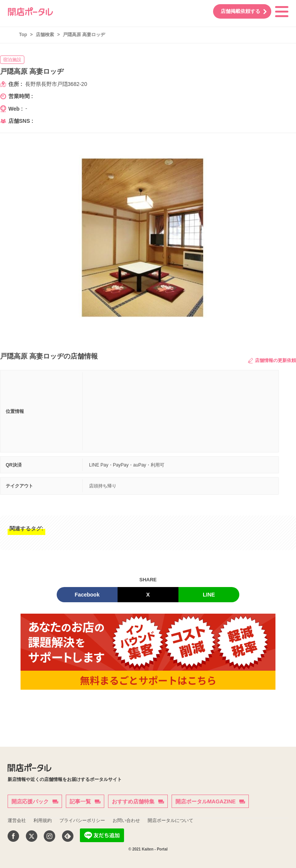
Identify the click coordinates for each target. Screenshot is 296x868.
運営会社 (17, 820)
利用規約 (43, 820)
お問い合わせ (126, 820)
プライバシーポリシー (82, 820)
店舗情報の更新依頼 (272, 361)
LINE (209, 595)
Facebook (87, 595)
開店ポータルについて (170, 820)
